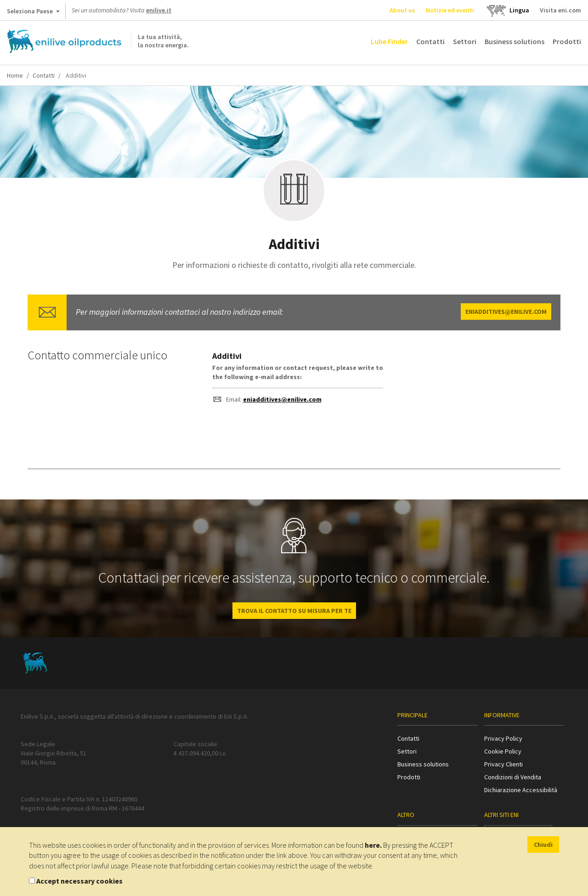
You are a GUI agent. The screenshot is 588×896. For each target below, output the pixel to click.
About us (402, 10)
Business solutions (514, 41)
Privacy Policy (503, 738)
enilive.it (159, 10)
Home (15, 75)
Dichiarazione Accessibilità (521, 790)
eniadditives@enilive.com (506, 312)
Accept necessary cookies (79, 881)
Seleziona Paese (33, 13)
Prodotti (567, 41)
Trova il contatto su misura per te (294, 611)
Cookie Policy (503, 751)
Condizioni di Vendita (513, 777)
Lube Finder (389, 41)
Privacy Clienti (503, 764)
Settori (465, 41)
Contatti (430, 41)
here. (373, 845)
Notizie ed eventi (450, 10)
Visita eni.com (560, 10)
